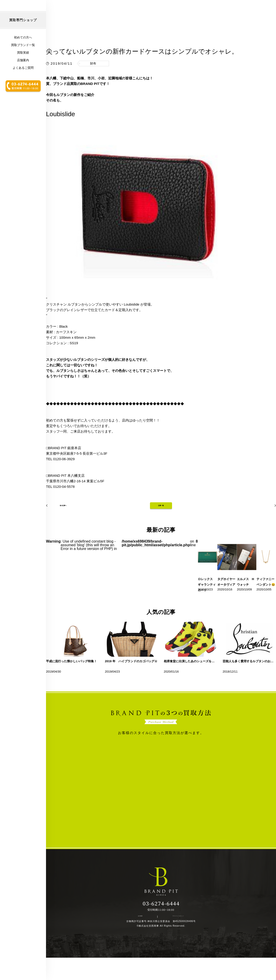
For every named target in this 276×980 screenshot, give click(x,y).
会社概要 (143, 938)
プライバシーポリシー (171, 938)
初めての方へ (23, 68)
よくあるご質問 (23, 98)
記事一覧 (161, 523)
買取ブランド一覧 (23, 75)
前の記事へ (59, 523)
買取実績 (23, 83)
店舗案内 (23, 90)
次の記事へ (263, 523)
